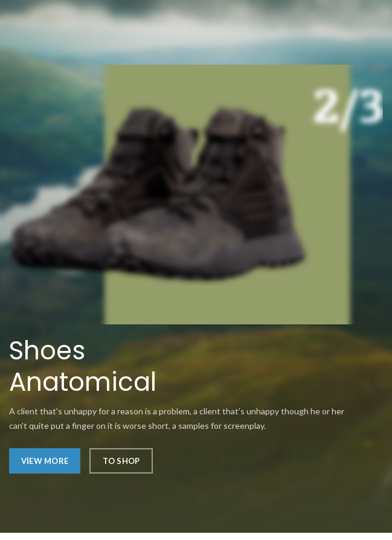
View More (45, 461)
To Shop (121, 461)
